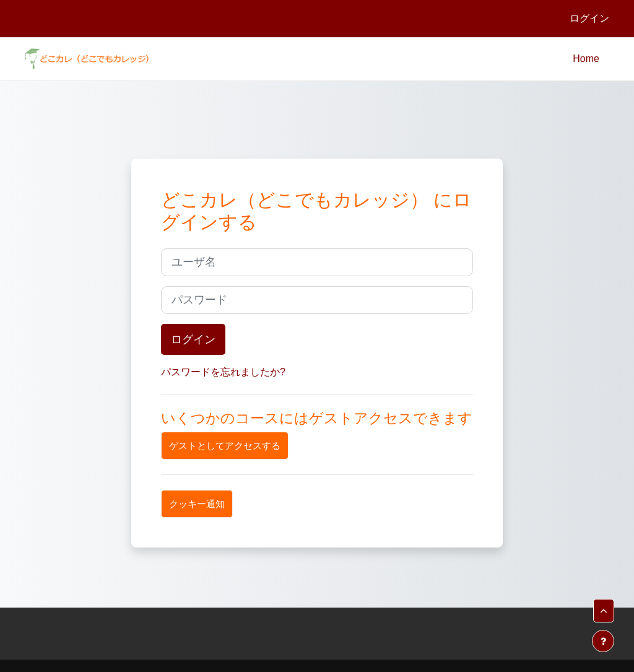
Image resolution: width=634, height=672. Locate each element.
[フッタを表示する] (603, 641)
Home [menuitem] (586, 59)
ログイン (589, 18)
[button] (604, 611)
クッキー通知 (197, 504)
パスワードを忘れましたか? (223, 372)
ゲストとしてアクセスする (225, 446)
